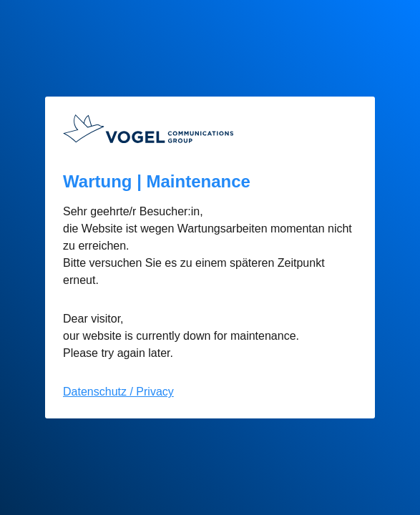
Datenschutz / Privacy (118, 392)
